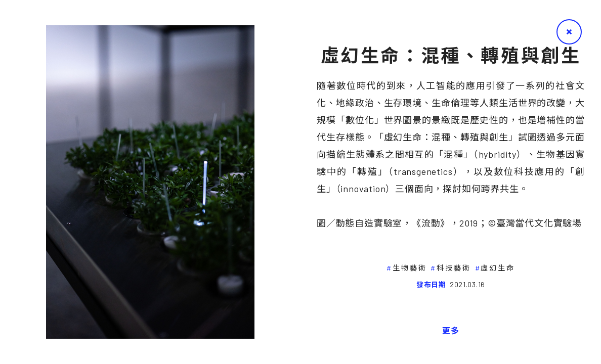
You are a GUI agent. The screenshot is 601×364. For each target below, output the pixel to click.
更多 (451, 330)
